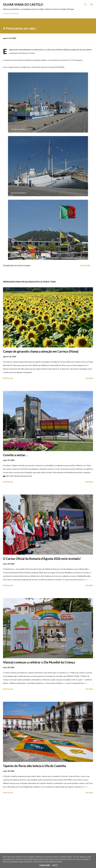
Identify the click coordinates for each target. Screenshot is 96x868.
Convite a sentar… (15, 455)
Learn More (44, 865)
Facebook (15, 13)
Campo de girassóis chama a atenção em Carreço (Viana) (41, 351)
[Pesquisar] (85, 5)
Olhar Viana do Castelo (23, 4)
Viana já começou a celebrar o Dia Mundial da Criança (39, 662)
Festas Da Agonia (22, 266)
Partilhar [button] (85, 266)
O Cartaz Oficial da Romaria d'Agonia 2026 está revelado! (42, 559)
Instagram (7, 13)
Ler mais (89, 378)
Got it (55, 865)
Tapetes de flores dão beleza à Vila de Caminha (34, 766)
